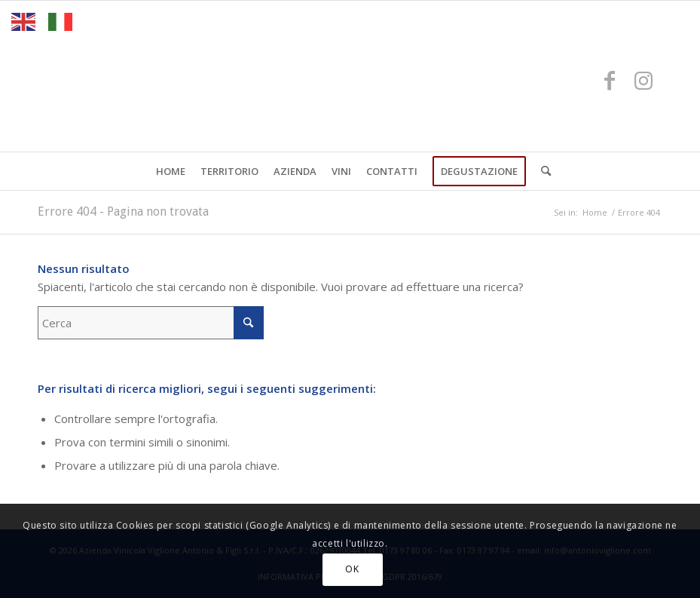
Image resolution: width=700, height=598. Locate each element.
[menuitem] (171, 171)
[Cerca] (542, 171)
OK (352, 569)
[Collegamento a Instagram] (643, 80)
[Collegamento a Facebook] (610, 80)
